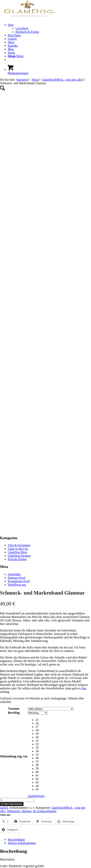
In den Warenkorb (12, 691)
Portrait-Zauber (17, 446)
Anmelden (14, 461)
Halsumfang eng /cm (14, 643)
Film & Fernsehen (19, 432)
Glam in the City (18, 436)
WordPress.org (17, 471)
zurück (4, 694)
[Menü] (16, 56)
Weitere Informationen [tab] (22, 730)
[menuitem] (49, 28)
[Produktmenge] (17, 687)
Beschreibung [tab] (16, 726)
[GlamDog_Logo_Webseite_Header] (29, 18)
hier (84, 575)
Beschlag (14, 599)
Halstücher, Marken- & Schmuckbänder (32, 698)
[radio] (55, 607)
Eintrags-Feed (16, 465)
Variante (14, 595)
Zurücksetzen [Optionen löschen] (36, 683)
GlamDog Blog (17, 439)
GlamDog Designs (19, 442)
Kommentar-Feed (19, 468)
